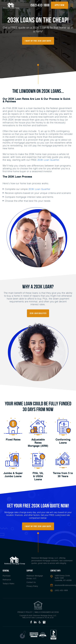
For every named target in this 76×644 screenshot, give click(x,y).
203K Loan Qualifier (48, 160)
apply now (60, 5)
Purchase (7, 576)
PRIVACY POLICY (25, 612)
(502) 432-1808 (40, 5)
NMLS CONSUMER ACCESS (47, 612)
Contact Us (31, 582)
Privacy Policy (32, 586)
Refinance (7, 580)
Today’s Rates (8, 584)
